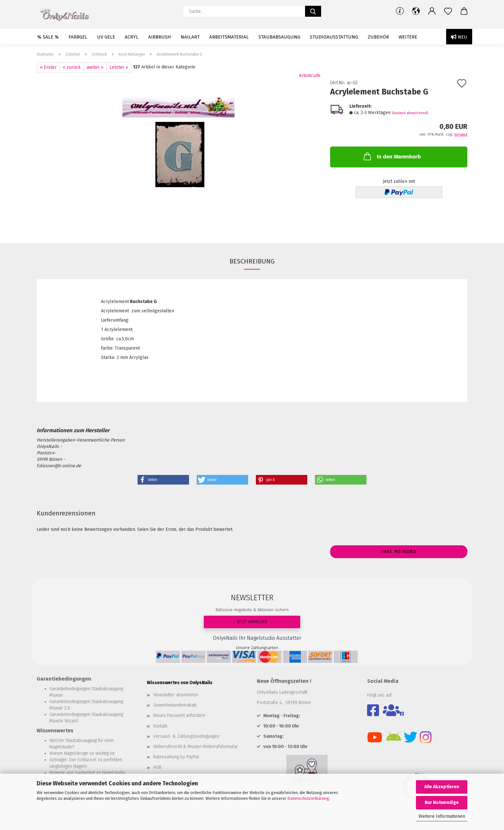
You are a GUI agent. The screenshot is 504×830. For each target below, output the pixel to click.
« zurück (72, 67)
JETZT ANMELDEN (252, 622)
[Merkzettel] (448, 11)
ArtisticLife (310, 76)
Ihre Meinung (399, 552)
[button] (416, 11)
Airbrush (160, 37)
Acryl (132, 37)
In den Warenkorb (392, 156)
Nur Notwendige (442, 803)
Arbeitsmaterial (229, 37)
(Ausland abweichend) (410, 113)
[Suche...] (313, 11)
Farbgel (78, 37)
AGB (157, 767)
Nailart (190, 37)
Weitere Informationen (442, 816)
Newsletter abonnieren (176, 695)
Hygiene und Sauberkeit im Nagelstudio (87, 773)
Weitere (408, 37)
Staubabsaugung (279, 37)
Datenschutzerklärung (308, 798)
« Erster (48, 67)
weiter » (95, 67)
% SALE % (48, 37)
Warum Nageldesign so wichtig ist (82, 753)
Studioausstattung (334, 37)
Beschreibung (252, 261)
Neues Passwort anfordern (179, 715)
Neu (459, 37)
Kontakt (160, 726)
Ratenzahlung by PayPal (176, 757)
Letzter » (119, 67)
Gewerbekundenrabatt (175, 705)
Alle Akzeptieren (442, 787)
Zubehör (378, 37)
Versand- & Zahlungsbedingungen (186, 736)
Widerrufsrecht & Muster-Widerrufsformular (196, 747)
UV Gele (106, 37)
